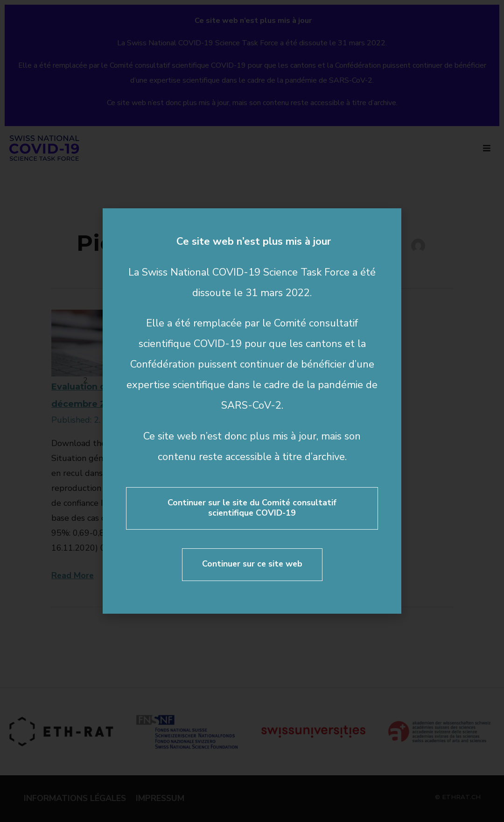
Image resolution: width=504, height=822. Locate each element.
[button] (388, 222)
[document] (252, 411)
